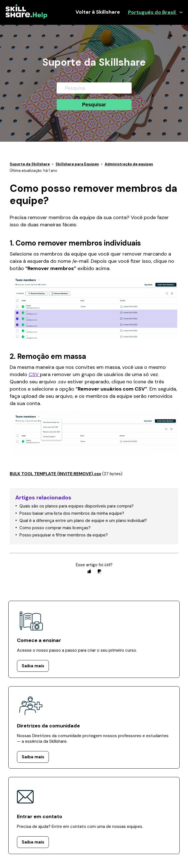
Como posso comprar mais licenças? (55, 528)
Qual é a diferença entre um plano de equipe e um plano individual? (83, 521)
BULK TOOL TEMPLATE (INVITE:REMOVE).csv (55, 474)
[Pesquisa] (94, 88)
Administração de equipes (129, 164)
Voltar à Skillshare (98, 12)
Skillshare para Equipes (77, 164)
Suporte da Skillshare (30, 164)
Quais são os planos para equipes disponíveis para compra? (77, 506)
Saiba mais (33, 666)
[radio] (89, 571)
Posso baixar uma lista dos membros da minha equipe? (72, 513)
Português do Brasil (152, 12)
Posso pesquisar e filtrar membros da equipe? (64, 535)
